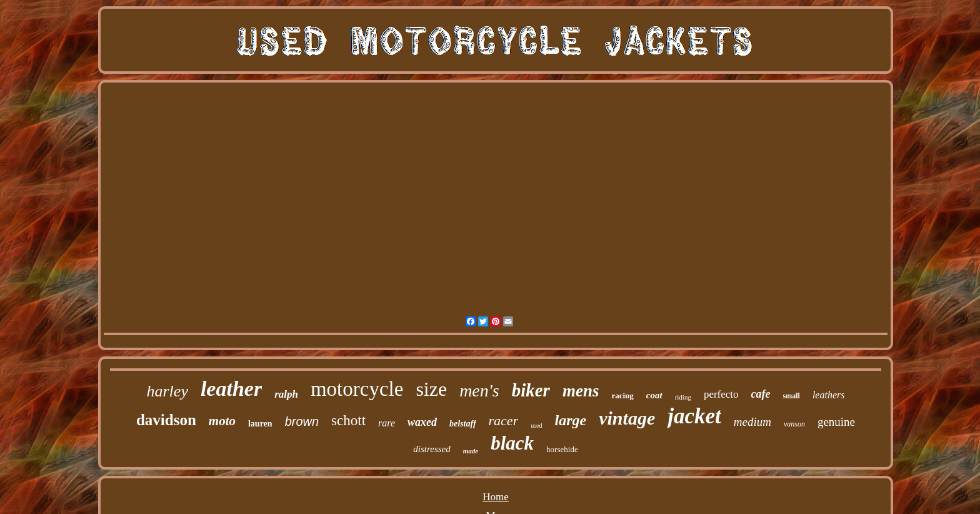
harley (167, 391)
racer (504, 421)
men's (479, 391)
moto (222, 421)
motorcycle (357, 389)
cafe (761, 394)
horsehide (562, 449)
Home (496, 497)
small (792, 396)
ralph (286, 394)
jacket (694, 416)
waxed (422, 422)
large (571, 420)
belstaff (463, 424)
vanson (794, 424)
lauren (260, 424)
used (536, 426)
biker (531, 390)
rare (387, 423)
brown (302, 421)
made (471, 451)
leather (231, 389)
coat (654, 395)
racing (622, 396)
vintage (627, 418)
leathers (829, 395)
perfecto (721, 394)
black (512, 443)
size (431, 389)
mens (581, 391)
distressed (432, 449)
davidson (166, 420)
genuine (836, 422)
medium (752, 422)
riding (683, 397)
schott (348, 421)
